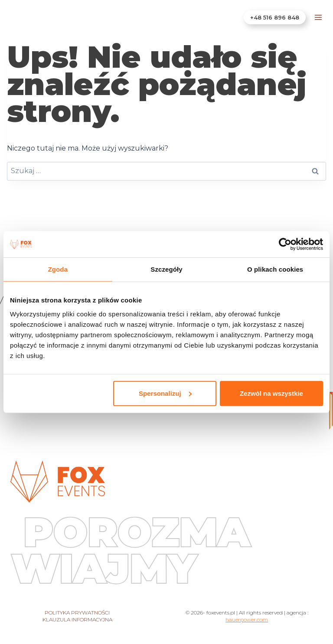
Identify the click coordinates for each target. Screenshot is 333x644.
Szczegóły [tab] (166, 269)
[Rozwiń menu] (318, 17)
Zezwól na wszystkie (271, 393)
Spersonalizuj (165, 393)
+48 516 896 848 (275, 17)
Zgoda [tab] (58, 269)
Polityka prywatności (77, 613)
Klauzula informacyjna (77, 619)
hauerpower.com (247, 619)
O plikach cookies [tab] (275, 269)
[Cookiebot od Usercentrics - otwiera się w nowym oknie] (285, 244)
